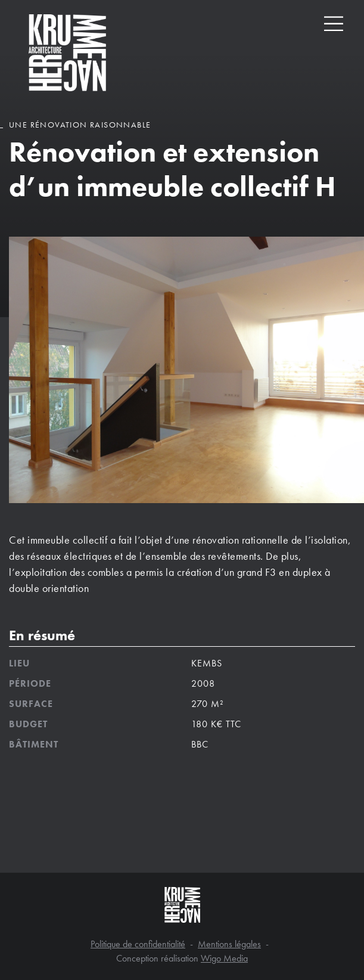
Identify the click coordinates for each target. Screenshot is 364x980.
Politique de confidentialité (138, 944)
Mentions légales (229, 944)
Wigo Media (224, 958)
